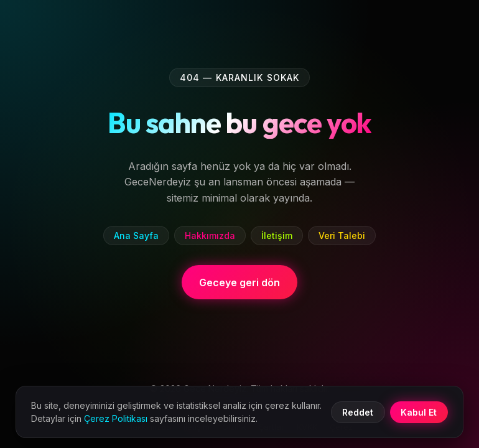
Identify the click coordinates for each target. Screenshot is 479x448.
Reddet (358, 412)
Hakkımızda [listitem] (210, 236)
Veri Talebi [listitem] (342, 236)
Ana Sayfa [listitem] (136, 236)
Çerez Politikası (116, 418)
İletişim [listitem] (277, 236)
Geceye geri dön (240, 282)
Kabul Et (419, 412)
